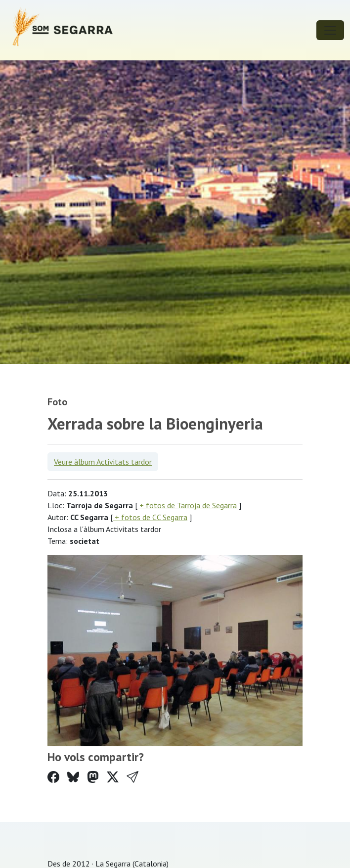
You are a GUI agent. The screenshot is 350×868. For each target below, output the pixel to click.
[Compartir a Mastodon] (93, 777)
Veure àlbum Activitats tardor (103, 462)
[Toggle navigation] (330, 30)
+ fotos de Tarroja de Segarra (187, 505)
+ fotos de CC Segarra (150, 517)
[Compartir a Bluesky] (73, 777)
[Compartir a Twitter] (113, 777)
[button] (132, 777)
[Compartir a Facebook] (53, 777)
